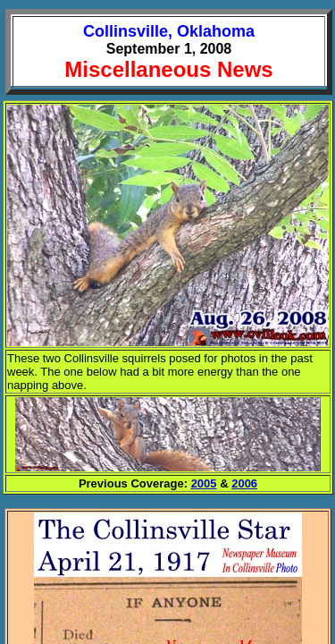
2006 (244, 483)
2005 (204, 483)
